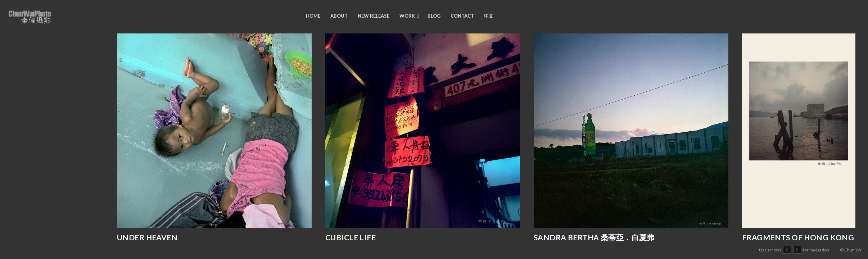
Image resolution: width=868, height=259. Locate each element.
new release (374, 16)
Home (313, 16)
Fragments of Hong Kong (798, 237)
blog (434, 16)
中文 (489, 16)
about (339, 16)
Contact (462, 16)
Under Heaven (147, 237)
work (407, 16)
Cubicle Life (351, 237)
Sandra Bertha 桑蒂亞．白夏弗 (594, 237)
